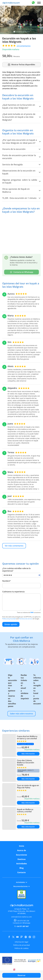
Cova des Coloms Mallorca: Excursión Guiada (26, 763)
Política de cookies (22, 948)
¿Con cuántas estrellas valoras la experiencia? (16, 570)
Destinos (22, 859)
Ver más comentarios (14, 546)
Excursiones (21, 855)
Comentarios (24, 46)
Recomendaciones (22, 886)
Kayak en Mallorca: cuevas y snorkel (25, 810)
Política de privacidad (9, 619)
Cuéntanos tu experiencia (13, 592)
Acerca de (22, 850)
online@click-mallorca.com (21, 917)
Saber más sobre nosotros (21, 714)
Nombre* (6, 581)
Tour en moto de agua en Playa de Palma (28, 786)
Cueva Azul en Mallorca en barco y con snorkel (27, 737)
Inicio (22, 846)
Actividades (22, 864)
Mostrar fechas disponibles (21, 65)
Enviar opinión (11, 624)
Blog (21, 868)
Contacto (21, 872)
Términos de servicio (26, 619)
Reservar (22, 975)
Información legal (21, 942)
